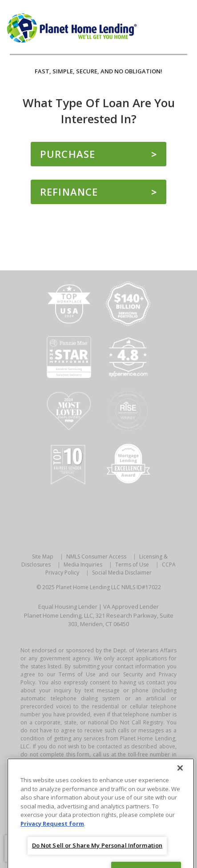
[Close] (180, 775)
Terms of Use (132, 565)
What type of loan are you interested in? (99, 111)
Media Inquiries (83, 565)
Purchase (68, 154)
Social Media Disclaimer (122, 573)
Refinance (69, 192)
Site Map (43, 557)
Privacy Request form (52, 830)
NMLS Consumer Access (96, 557)
